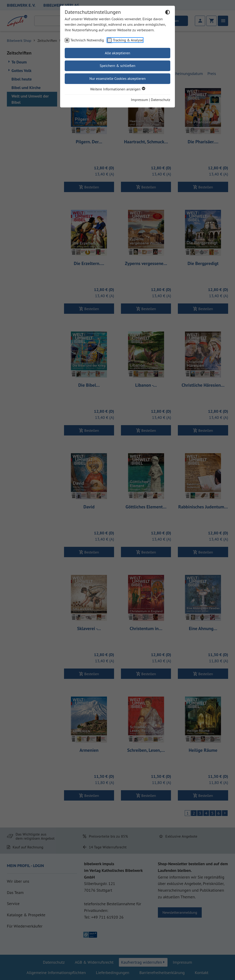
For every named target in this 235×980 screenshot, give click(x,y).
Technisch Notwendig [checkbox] (87, 40)
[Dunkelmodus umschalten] (168, 13)
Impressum (139, 100)
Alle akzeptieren (118, 53)
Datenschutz (161, 100)
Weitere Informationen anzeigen (117, 89)
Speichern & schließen (117, 66)
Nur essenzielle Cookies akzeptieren (117, 78)
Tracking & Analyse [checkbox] (128, 40)
